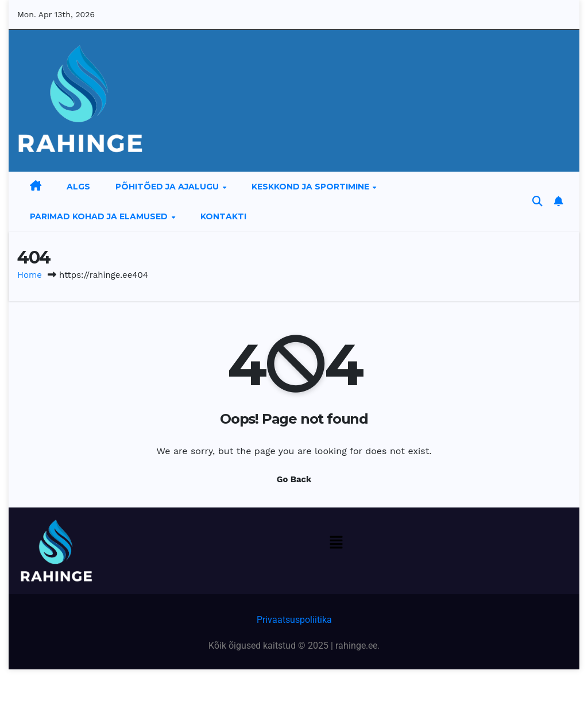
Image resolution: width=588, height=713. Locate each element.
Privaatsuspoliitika (294, 620)
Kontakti (223, 216)
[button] (537, 201)
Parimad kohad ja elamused (100, 216)
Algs (78, 187)
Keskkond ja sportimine (312, 187)
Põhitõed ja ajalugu (168, 187)
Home (30, 275)
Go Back (294, 479)
